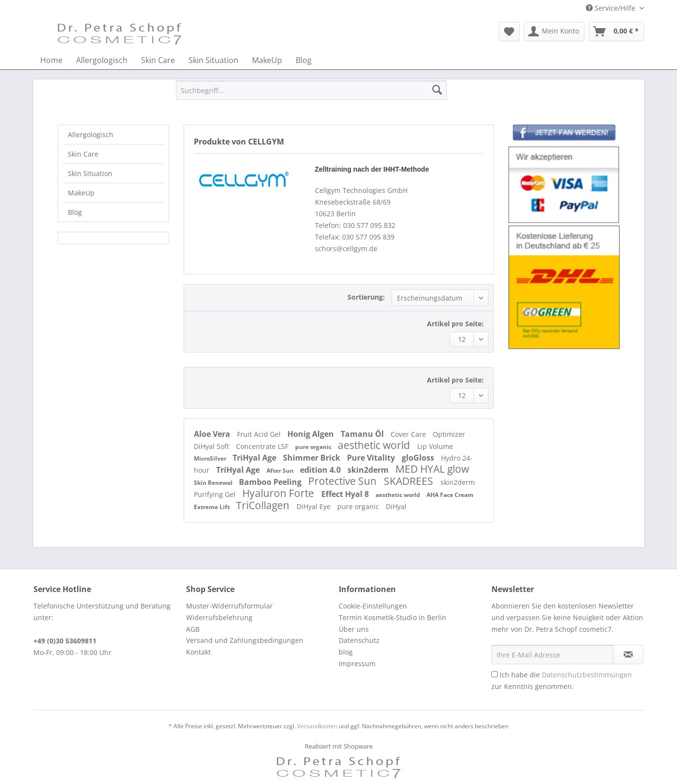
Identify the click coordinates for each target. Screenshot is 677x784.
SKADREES (410, 481)
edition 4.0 (321, 470)
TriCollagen (264, 505)
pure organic (314, 447)
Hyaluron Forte (279, 493)
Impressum (357, 664)
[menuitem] (509, 32)
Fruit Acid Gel (260, 434)
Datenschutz (359, 640)
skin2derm (369, 470)
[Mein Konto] (554, 32)
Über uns (354, 629)
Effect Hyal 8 (346, 494)
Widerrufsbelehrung (219, 617)
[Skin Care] (158, 60)
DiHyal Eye (315, 506)
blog (346, 652)
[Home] (51, 60)
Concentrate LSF (263, 446)
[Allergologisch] (102, 60)
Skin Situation (90, 173)
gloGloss (419, 458)
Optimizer (449, 434)
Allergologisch (91, 135)
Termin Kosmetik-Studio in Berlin (393, 617)
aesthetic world (375, 445)
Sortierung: (366, 297)
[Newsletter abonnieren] (628, 655)
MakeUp (81, 193)
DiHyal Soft (213, 446)
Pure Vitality (372, 458)
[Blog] (304, 60)
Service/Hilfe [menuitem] (612, 8)
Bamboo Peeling (271, 482)
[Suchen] (437, 90)
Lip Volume (435, 446)
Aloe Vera (213, 434)
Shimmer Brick (313, 458)
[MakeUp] (267, 60)
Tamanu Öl (363, 434)
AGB (193, 629)
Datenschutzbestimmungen (587, 675)
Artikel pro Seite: (455, 324)
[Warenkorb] (616, 32)
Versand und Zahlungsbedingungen (245, 640)
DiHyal (396, 506)
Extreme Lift (213, 507)
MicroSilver (211, 458)
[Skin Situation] (213, 60)
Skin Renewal (214, 483)
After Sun (281, 471)
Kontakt (198, 652)
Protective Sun (344, 481)
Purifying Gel (216, 494)
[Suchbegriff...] (311, 90)
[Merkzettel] (509, 32)
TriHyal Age (255, 458)
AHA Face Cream (450, 495)
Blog (75, 212)
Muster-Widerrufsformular (229, 606)
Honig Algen (312, 434)
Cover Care (409, 434)
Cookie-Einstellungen (373, 606)
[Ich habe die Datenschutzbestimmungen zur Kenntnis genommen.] (495, 674)
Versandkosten (317, 726)
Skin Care (83, 154)
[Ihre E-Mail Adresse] (552, 655)
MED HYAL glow (432, 469)
